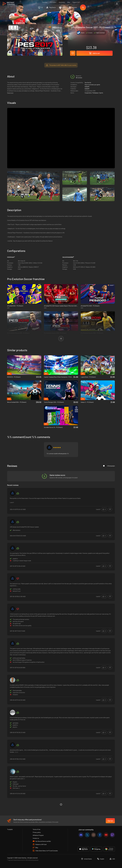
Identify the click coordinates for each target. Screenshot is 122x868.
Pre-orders (53, 2)
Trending (45, 2)
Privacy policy (37, 832)
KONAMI (87, 87)
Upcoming (62, 2)
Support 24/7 (76, 2)
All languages (109, 466)
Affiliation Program (38, 835)
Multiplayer (95, 93)
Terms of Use (37, 829)
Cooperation (88, 93)
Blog (69, 2)
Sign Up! (110, 821)
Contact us (36, 838)
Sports (101, 93)
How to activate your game (92, 85)
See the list (88, 83)
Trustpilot (10, 829)
